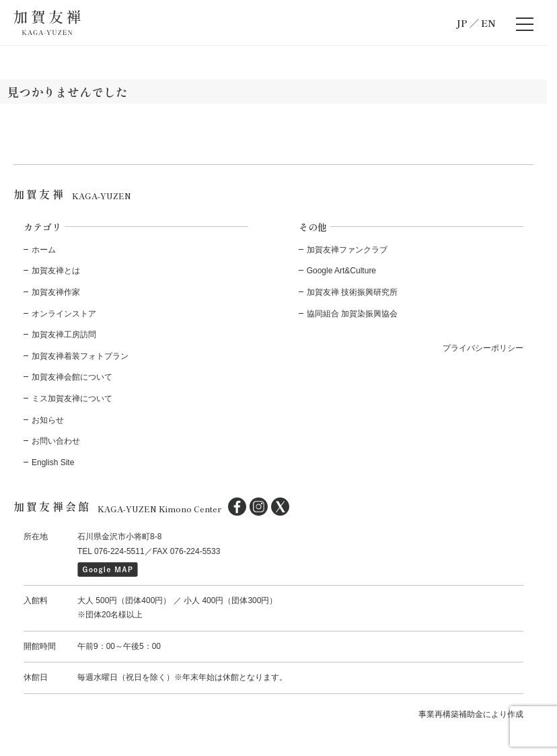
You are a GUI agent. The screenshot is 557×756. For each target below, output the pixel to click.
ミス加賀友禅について (72, 399)
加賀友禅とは (56, 271)
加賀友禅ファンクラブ (347, 250)
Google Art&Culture (341, 271)
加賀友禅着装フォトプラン (80, 356)
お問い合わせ (56, 441)
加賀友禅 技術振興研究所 (352, 292)
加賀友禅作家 (56, 292)
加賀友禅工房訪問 (64, 335)
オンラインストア (64, 314)
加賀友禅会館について (72, 377)
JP (462, 23)
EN (488, 23)
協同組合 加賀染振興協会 (352, 314)
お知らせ (48, 420)
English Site (53, 462)
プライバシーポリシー (483, 348)
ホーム (44, 250)
